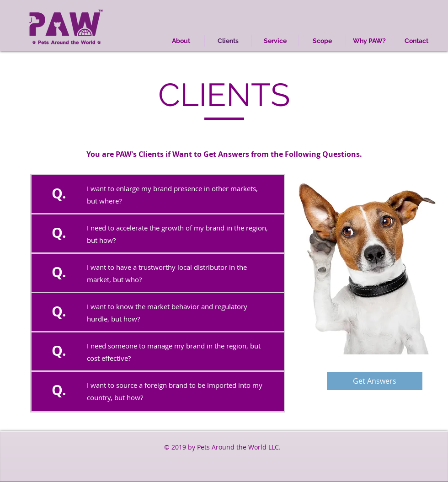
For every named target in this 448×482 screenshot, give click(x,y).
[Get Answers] (375, 381)
